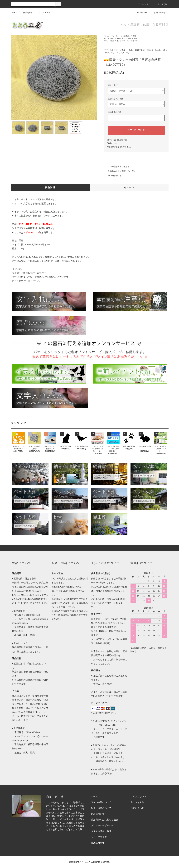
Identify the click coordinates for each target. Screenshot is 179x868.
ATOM (101, 843)
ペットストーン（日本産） (121, 36)
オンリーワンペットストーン (127, 41)
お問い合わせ (158, 13)
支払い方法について (101, 802)
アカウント (141, 4)
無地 (134, 36)
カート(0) (160, 4)
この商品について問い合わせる (120, 171)
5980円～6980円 (133, 38)
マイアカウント (138, 796)
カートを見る (137, 802)
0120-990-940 (140, 13)
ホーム (14, 13)
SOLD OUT (136, 130)
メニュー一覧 (43, 13)
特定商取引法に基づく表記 (119, 147)
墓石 (113, 38)
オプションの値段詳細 (117, 140)
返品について (113, 143)
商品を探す (26, 13)
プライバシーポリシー (102, 825)
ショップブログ (99, 837)
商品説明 (50, 187)
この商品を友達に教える (117, 167)
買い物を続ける (113, 176)
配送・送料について (101, 808)
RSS (93, 843)
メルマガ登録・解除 (101, 831)
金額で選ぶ (121, 38)
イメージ (129, 187)
